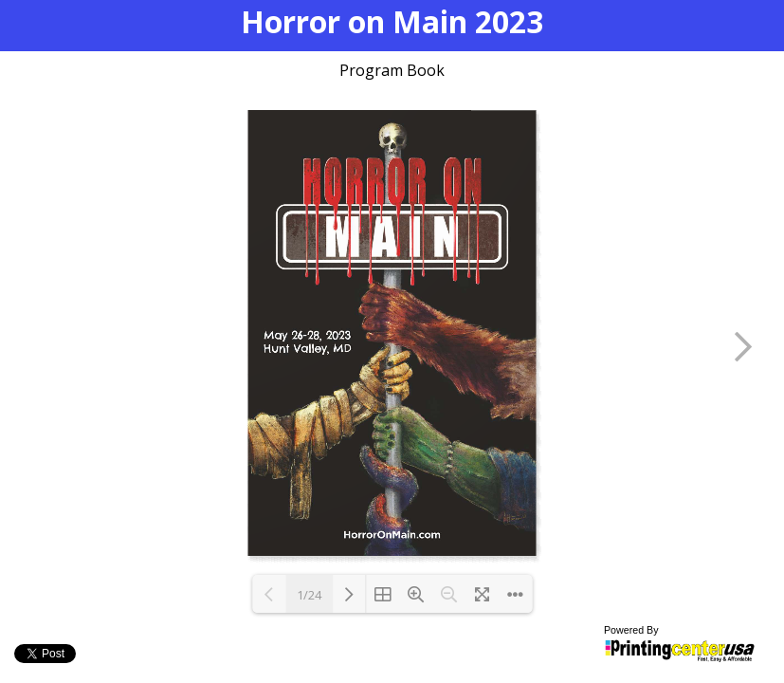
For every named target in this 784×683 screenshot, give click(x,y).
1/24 (309, 595)
